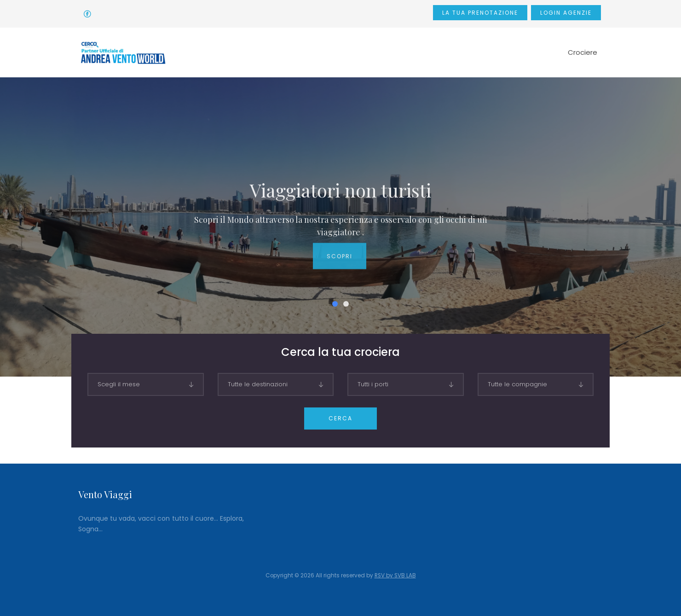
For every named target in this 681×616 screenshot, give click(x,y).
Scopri (340, 264)
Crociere (583, 52)
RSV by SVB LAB (395, 575)
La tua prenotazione (480, 13)
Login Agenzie (566, 13)
